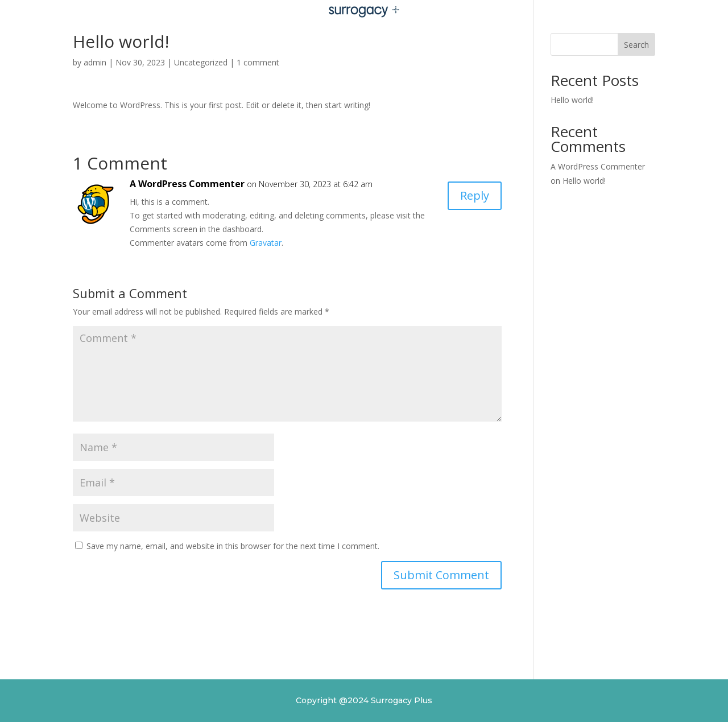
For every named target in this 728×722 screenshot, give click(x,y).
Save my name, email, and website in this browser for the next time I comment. (233, 546)
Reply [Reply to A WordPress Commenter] (475, 195)
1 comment (258, 62)
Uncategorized (201, 62)
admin (95, 62)
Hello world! (572, 100)
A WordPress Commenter (187, 184)
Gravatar (266, 243)
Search (636, 45)
